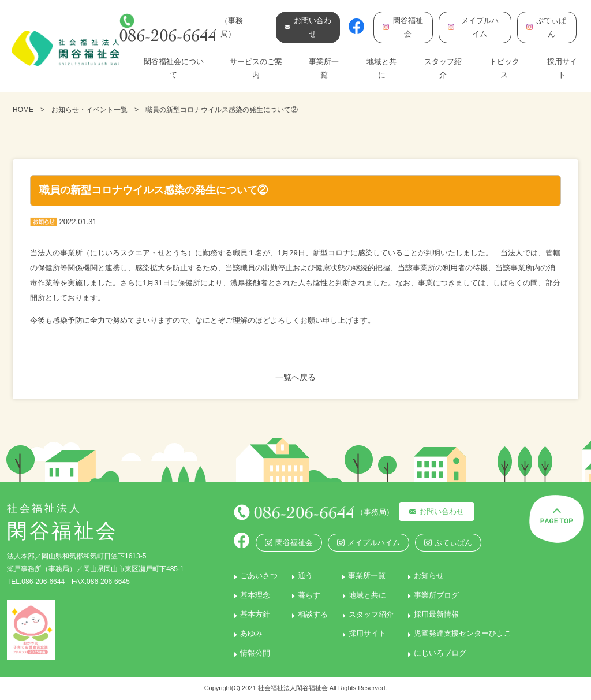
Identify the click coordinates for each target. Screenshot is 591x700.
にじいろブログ (441, 652)
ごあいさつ (255, 576)
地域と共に (381, 68)
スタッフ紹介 (443, 68)
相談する (311, 614)
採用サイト (562, 68)
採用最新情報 (437, 614)
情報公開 (252, 652)
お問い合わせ (439, 511)
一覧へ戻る (295, 377)
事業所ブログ (437, 595)
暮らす (307, 595)
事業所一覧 (324, 68)
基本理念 (252, 595)
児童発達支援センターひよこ (463, 633)
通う (304, 576)
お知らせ (429, 576)
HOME (23, 110)
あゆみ (248, 633)
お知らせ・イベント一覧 (89, 110)
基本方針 (252, 614)
